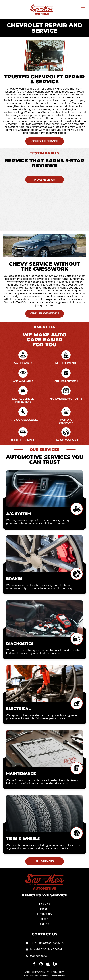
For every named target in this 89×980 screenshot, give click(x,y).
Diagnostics (20, 644)
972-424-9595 (39, 956)
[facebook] (34, 964)
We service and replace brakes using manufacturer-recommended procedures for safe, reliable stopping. (39, 587)
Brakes (14, 579)
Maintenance (21, 774)
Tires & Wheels (23, 839)
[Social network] (48, 964)
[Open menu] (83, 9)
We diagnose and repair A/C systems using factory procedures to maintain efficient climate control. (38, 522)
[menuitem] (44, 905)
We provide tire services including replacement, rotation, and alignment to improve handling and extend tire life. (44, 847)
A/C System (19, 514)
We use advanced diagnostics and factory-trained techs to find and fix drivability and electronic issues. (43, 652)
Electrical (18, 709)
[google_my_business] (41, 964)
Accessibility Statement (37, 972)
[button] (3, 171)
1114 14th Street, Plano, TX (47, 943)
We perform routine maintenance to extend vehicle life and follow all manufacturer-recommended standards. (43, 782)
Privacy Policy (57, 972)
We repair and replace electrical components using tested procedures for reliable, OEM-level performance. (42, 717)
